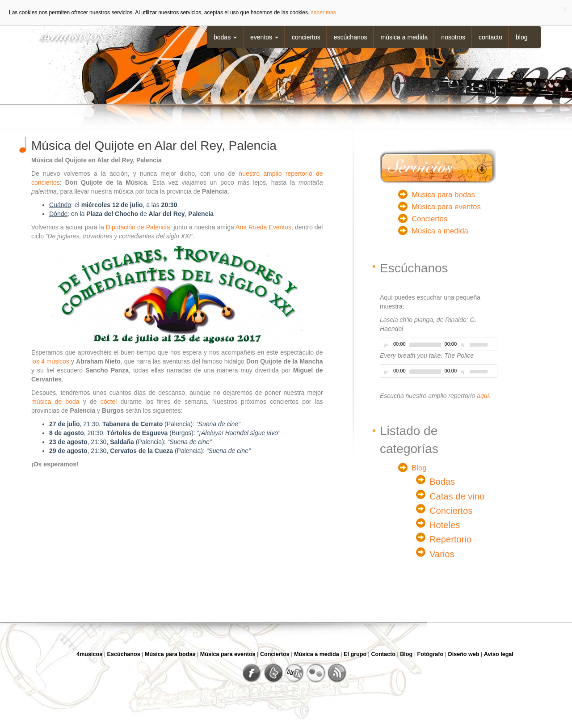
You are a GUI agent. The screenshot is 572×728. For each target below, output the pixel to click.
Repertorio (450, 539)
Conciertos (306, 37)
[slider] (425, 345)
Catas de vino (457, 496)
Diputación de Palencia (138, 227)
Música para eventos (446, 207)
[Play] (386, 345)
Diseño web (464, 654)
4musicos (89, 654)
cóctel (109, 402)
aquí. (484, 396)
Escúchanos (351, 37)
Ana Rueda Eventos (263, 227)
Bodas (225, 37)
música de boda (55, 402)
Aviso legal (499, 654)
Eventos (264, 37)
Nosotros (453, 37)
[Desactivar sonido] (464, 345)
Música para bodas (443, 195)
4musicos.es (75, 35)
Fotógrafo (431, 654)
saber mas (324, 13)
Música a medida (404, 37)
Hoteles (445, 525)
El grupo (355, 654)
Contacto (490, 37)
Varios (442, 554)
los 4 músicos (50, 361)
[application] (439, 344)
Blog (522, 37)
